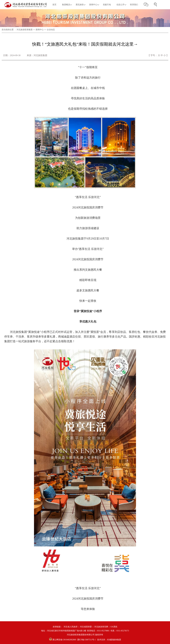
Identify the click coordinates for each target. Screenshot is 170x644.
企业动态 (51, 30)
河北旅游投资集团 (25, 30)
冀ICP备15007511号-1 (86, 640)
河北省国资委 (86, 627)
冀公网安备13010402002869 (63, 640)
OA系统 (114, 627)
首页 (54, 5)
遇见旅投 (80, 5)
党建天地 (107, 5)
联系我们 (134, 5)
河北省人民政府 (71, 627)
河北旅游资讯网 (101, 627)
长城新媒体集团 (114, 640)
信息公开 (120, 5)
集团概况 (66, 5)
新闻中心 (93, 5)
